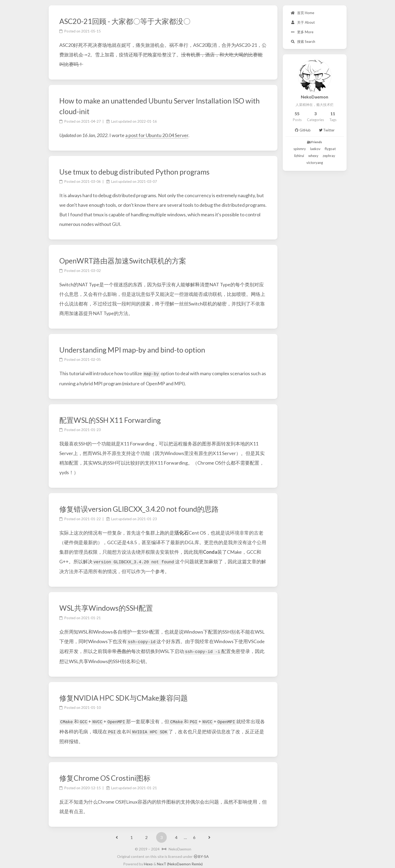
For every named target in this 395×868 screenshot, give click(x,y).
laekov (315, 149)
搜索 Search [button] (303, 42)
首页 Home (302, 13)
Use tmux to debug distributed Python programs (134, 172)
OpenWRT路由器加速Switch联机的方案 (123, 261)
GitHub (302, 130)
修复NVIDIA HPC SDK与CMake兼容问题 (124, 696)
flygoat (330, 149)
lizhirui (299, 156)
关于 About (303, 22)
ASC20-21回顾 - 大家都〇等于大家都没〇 (125, 21)
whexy (313, 156)
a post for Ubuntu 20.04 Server (157, 135)
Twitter (327, 130)
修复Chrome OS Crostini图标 (105, 776)
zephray (329, 156)
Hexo (148, 861)
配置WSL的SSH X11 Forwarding (110, 419)
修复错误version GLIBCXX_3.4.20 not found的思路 (139, 509)
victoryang (315, 163)
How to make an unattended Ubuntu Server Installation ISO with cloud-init (159, 106)
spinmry (300, 149)
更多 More (302, 32)
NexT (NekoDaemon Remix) (180, 861)
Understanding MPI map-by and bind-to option (132, 350)
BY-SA (201, 854)
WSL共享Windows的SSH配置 (106, 607)
